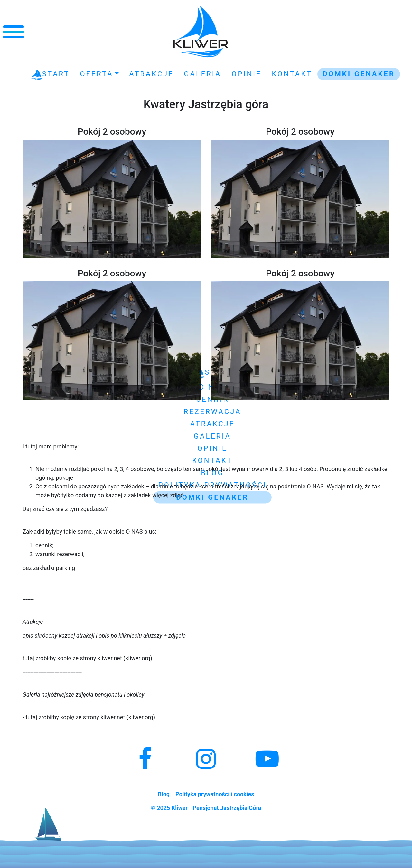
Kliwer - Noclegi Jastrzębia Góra (201, 32)
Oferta (96, 74)
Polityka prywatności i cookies (215, 794)
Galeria (203, 74)
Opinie (246, 74)
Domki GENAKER (359, 74)
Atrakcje (151, 74)
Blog (164, 794)
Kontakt (292, 74)
